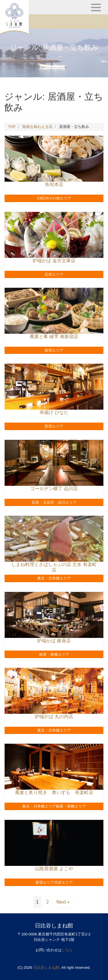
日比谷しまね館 (46, 967)
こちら (67, 950)
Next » (63, 902)
